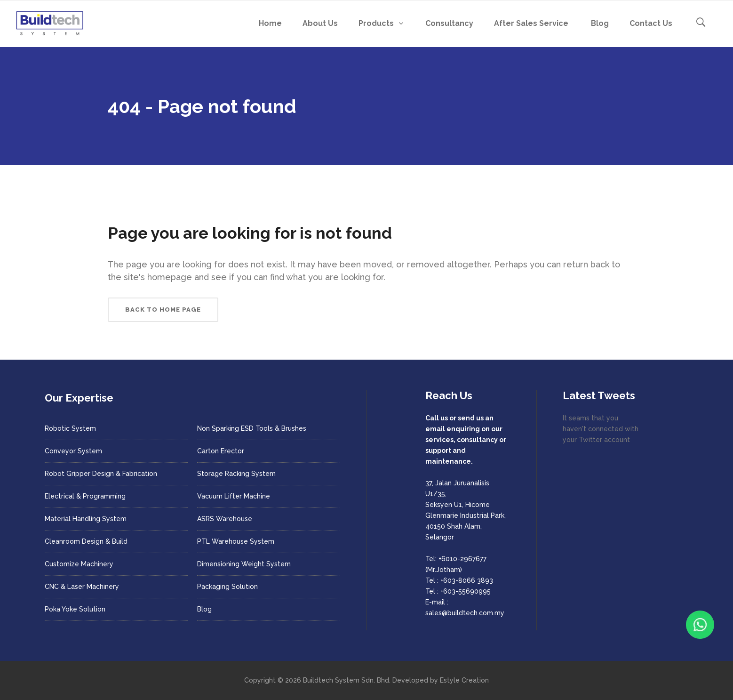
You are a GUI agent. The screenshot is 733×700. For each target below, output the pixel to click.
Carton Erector (221, 451)
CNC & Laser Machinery (82, 587)
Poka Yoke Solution (75, 609)
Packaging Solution (227, 587)
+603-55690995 (466, 591)
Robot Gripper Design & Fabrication (101, 474)
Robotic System (70, 428)
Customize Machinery (79, 564)
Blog (204, 609)
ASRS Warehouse (225, 519)
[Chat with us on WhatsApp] (700, 625)
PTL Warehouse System (236, 541)
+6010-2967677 (462, 559)
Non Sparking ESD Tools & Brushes (252, 428)
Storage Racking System (236, 474)
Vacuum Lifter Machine (234, 496)
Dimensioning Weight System (244, 564)
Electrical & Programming (85, 496)
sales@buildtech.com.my (465, 613)
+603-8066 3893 (467, 580)
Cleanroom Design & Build (86, 541)
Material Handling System (86, 519)
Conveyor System (73, 451)
